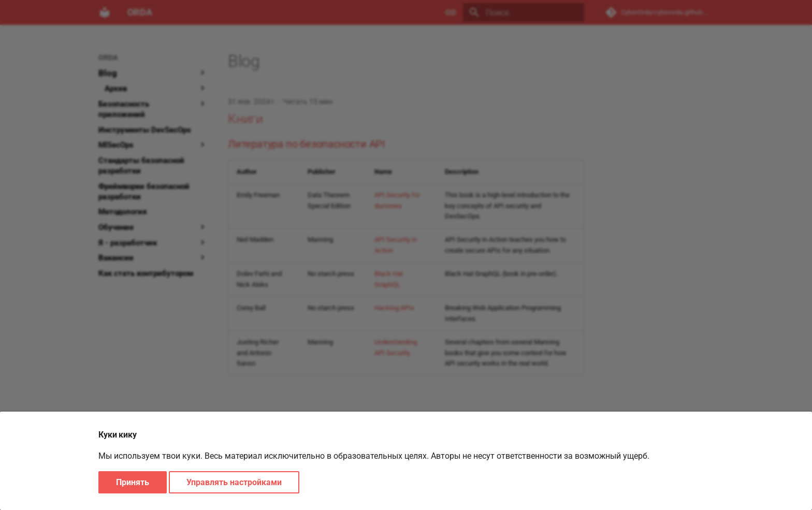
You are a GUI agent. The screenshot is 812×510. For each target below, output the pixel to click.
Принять (133, 482)
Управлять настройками (234, 482)
